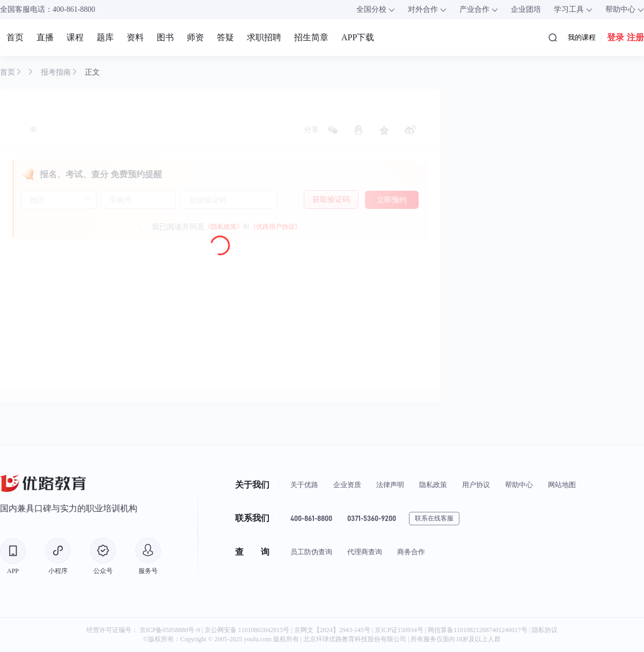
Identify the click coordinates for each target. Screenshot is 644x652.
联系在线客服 (434, 518)
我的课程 (582, 37)
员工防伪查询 (311, 552)
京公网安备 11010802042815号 (248, 630)
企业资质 (347, 485)
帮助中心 (519, 485)
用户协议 (476, 485)
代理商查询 (365, 552)
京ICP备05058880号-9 (170, 630)
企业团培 (526, 9)
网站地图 (562, 485)
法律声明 (390, 485)
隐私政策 (433, 485)
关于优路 (304, 485)
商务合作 (411, 552)
